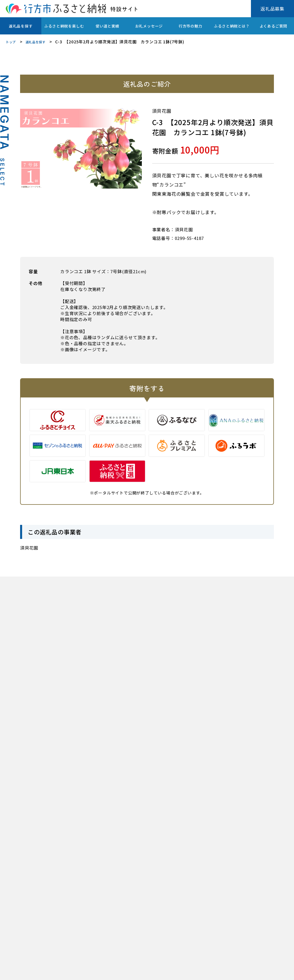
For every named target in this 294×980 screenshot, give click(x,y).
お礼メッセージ (149, 26)
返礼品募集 (272, 9)
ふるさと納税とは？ (232, 26)
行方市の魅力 (190, 26)
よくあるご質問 (273, 26)
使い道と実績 (108, 26)
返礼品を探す (21, 26)
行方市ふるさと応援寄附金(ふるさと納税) (95, 971)
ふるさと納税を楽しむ (64, 26)
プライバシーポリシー (26, 971)
